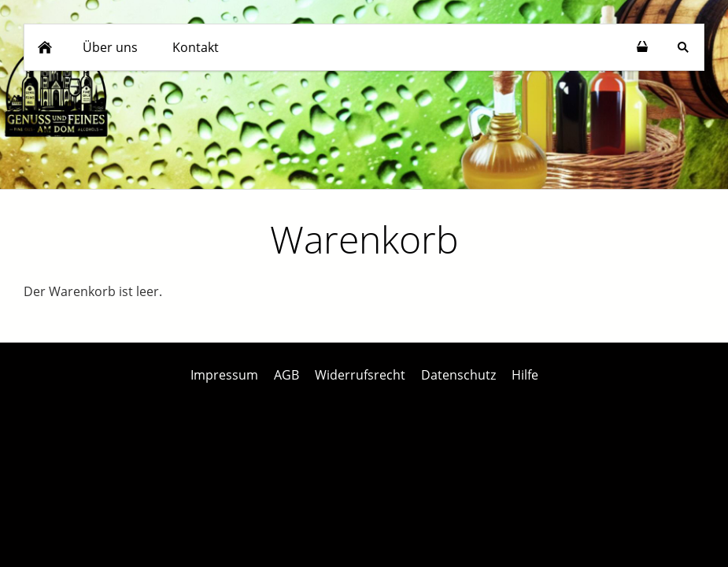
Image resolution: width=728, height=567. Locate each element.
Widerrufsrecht (360, 375)
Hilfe (525, 375)
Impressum (224, 375)
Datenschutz (458, 375)
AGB (286, 375)
